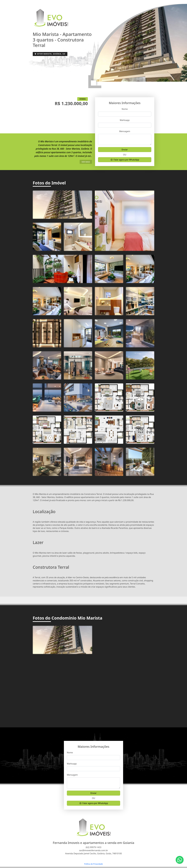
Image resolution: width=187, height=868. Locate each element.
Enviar (125, 150)
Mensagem (125, 131)
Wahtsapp (125, 120)
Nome (125, 109)
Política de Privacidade (93, 864)
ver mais (86, 162)
